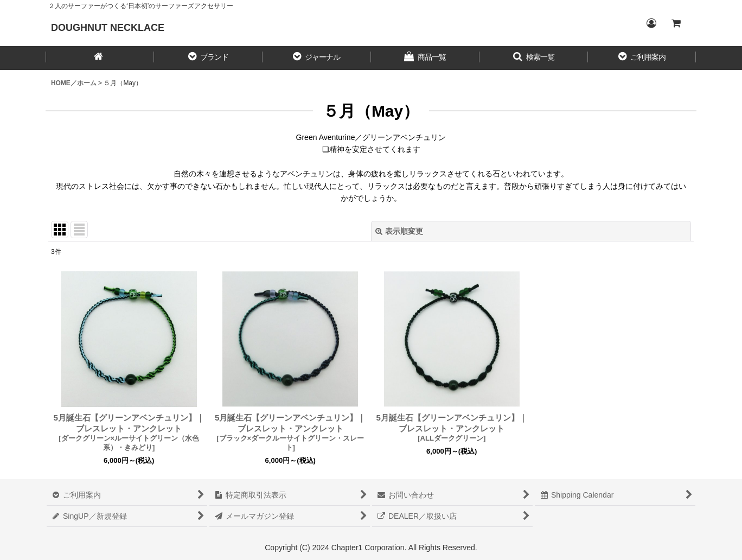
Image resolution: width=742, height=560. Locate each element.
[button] (208, 58)
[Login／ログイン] (651, 23)
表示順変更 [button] (399, 231)
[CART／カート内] (676, 23)
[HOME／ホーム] (100, 58)
